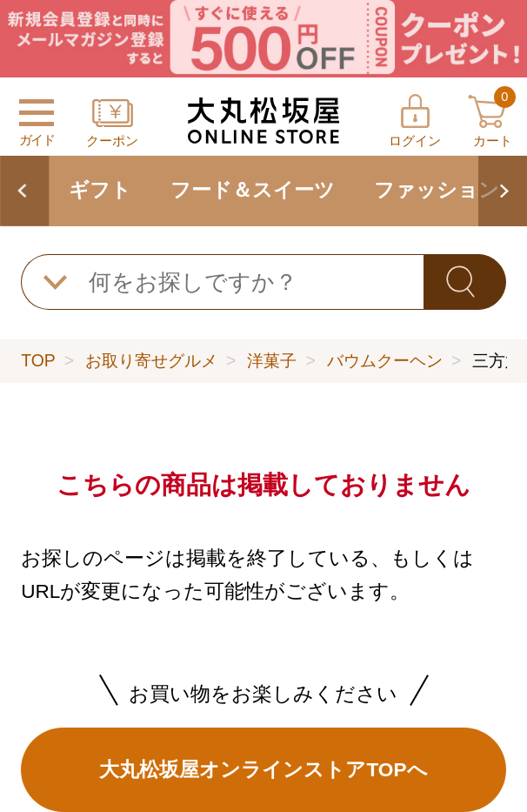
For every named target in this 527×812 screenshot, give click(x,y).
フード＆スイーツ (253, 190)
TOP (38, 360)
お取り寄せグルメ (151, 360)
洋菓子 (272, 360)
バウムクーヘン (385, 360)
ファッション (437, 190)
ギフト (100, 190)
